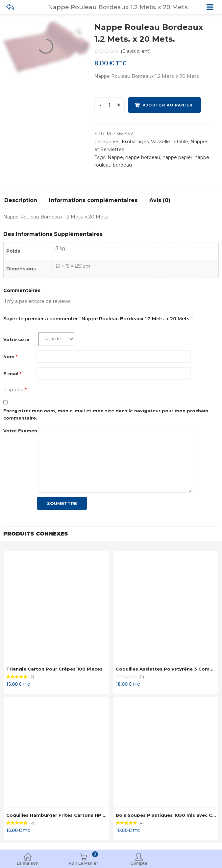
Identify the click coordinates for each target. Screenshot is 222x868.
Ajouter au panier (168, 105)
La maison (28, 860)
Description (21, 201)
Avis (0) (160, 201)
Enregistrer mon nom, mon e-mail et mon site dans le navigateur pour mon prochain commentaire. (106, 414)
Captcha (15, 390)
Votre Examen (20, 431)
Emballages (135, 142)
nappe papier (177, 157)
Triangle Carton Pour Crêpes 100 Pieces (54, 669)
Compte (139, 860)
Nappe (115, 157)
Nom (10, 356)
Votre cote (16, 339)
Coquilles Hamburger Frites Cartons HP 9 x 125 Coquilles (74, 815)
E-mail (12, 374)
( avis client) (136, 51)
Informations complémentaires (93, 201)
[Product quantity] (110, 105)
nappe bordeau (143, 157)
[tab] (23, 202)
